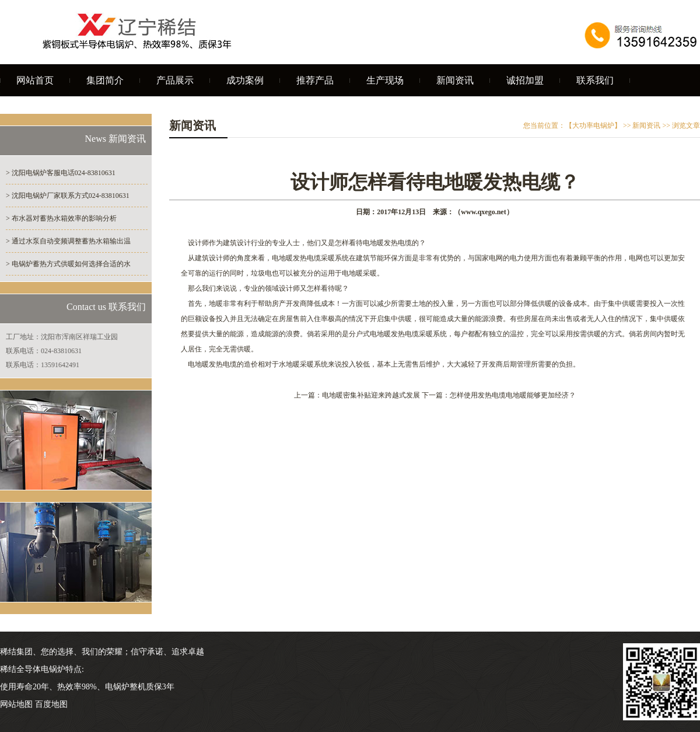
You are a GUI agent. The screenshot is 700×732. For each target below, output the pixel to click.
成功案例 (245, 80)
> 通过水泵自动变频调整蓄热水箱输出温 (68, 241)
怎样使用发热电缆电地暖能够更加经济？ (513, 395)
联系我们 (595, 80)
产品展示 (175, 80)
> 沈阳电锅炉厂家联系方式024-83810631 (68, 196)
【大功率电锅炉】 (593, 126)
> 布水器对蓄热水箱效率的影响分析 (61, 218)
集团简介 (105, 80)
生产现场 (385, 80)
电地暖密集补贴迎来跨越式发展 (371, 395)
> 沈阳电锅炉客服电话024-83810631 (61, 173)
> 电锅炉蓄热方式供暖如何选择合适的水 (68, 264)
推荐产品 (315, 80)
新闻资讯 (455, 80)
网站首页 (35, 80)
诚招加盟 (525, 80)
